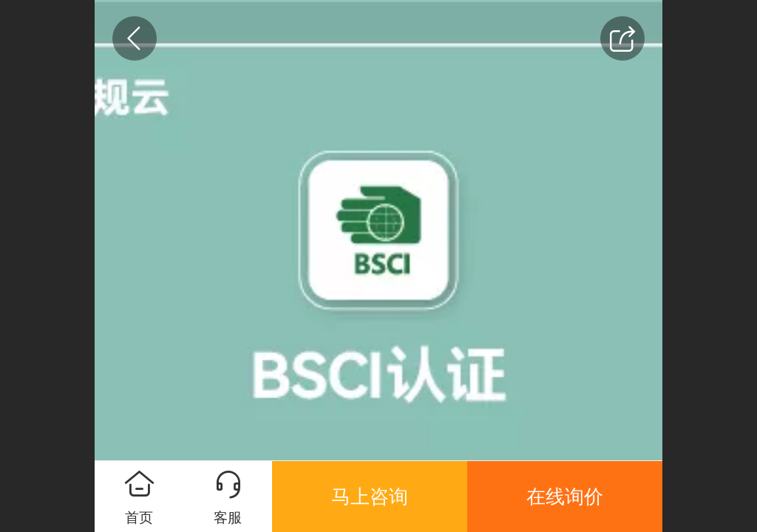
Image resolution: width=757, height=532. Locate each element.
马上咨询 (370, 497)
